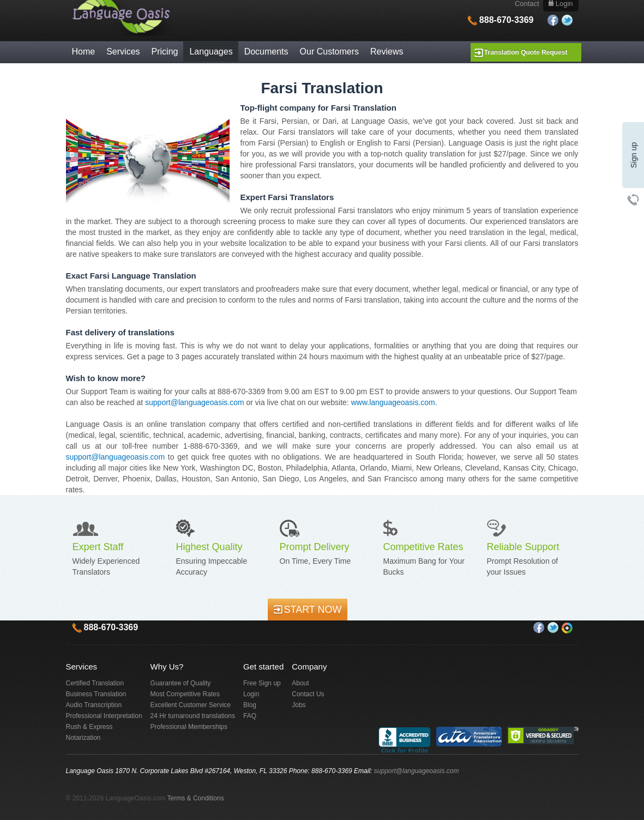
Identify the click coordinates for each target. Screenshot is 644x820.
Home (84, 52)
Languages (211, 52)
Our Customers (329, 52)
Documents (266, 52)
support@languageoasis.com (195, 402)
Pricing (165, 52)
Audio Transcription (94, 705)
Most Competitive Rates (185, 694)
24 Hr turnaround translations (193, 716)
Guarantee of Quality (181, 683)
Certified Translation (95, 683)
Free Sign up (262, 683)
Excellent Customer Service (191, 705)
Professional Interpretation (104, 716)
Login (251, 694)
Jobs (299, 705)
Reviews (387, 52)
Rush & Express (89, 727)
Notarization (83, 738)
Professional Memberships (189, 727)
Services (123, 52)
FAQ (250, 716)
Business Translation (96, 694)
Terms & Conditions (196, 798)
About (300, 683)
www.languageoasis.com (393, 402)
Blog (250, 705)
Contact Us (308, 694)
